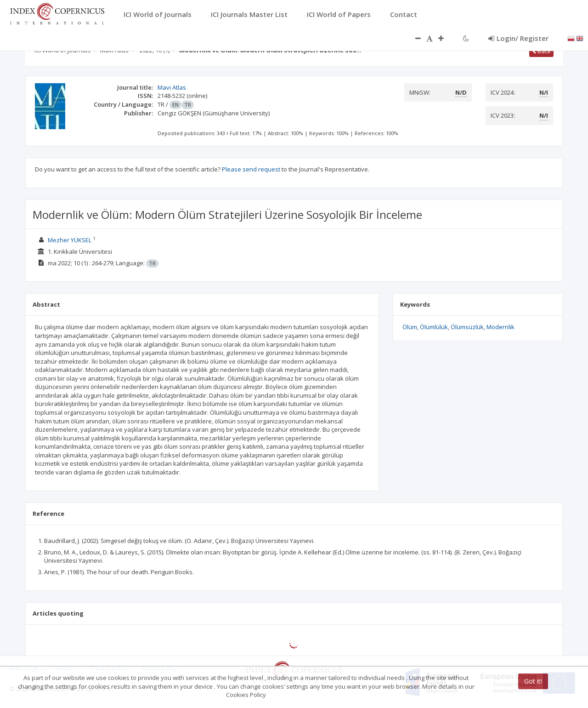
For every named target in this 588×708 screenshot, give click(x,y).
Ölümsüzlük (467, 327)
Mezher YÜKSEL (70, 240)
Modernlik (500, 327)
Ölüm (410, 327)
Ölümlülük (434, 327)
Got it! (533, 681)
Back (541, 51)
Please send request (251, 169)
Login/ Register (518, 38)
